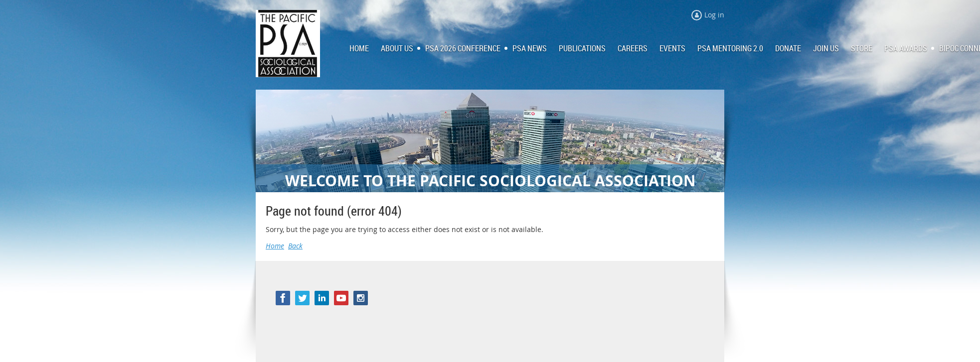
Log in (714, 15)
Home (275, 246)
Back (295, 246)
